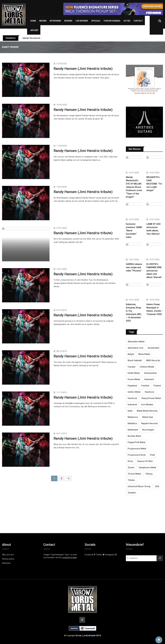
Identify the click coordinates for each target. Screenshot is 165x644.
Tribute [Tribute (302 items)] (131, 480)
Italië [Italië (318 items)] (130, 411)
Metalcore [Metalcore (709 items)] (133, 417)
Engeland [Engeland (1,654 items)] (132, 386)
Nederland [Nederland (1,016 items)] (133, 430)
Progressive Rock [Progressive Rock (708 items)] (137, 455)
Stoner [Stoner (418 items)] (131, 467)
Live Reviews (82, 21)
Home (33, 21)
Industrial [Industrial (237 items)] (132, 405)
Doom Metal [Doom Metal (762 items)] (134, 379)
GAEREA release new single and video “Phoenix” (134, 267)
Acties (127, 21)
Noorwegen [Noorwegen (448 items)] (148, 430)
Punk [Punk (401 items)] (152, 455)
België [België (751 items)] (131, 354)
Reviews (68, 21)
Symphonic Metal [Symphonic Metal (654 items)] (147, 467)
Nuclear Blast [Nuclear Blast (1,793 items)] (134, 436)
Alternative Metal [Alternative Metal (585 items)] (136, 342)
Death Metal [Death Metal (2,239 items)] (134, 373)
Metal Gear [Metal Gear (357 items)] (148, 417)
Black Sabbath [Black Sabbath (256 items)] (135, 360)
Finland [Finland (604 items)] (157, 386)
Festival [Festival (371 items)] (145, 386)
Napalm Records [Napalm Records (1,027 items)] (150, 423)
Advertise (6, 563)
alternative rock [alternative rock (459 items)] (135, 348)
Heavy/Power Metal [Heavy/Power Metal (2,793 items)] (151, 398)
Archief (34, 30)
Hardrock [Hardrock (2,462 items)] (132, 398)
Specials (96, 21)
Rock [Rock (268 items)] (130, 461)
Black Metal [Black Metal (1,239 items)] (144, 354)
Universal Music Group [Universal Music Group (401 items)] (139, 486)
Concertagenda (112, 21)
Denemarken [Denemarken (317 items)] (150, 373)
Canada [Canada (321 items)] (131, 367)
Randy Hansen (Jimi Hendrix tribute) (83, 69)
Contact (138, 21)
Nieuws (43, 21)
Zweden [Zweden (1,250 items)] (132, 493)
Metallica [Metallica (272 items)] (132, 423)
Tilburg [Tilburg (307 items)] (149, 474)
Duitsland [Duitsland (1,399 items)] (149, 379)
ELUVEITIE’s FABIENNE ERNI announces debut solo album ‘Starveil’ (154, 271)
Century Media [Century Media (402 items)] (147, 367)
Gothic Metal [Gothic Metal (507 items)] (134, 392)
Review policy (8, 559)
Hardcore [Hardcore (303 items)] (149, 392)
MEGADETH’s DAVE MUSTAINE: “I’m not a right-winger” (154, 184)
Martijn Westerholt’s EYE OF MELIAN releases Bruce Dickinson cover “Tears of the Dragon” (134, 187)
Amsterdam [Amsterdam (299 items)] (153, 348)
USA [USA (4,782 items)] (157, 486)
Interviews (55, 21)
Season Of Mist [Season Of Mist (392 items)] (145, 461)
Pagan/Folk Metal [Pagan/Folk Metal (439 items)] (136, 442)
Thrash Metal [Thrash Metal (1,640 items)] (134, 474)
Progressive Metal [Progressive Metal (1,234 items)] (137, 449)
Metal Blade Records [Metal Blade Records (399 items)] (147, 411)
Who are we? (8, 555)
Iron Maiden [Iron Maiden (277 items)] (147, 405)
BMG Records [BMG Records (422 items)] (153, 360)
